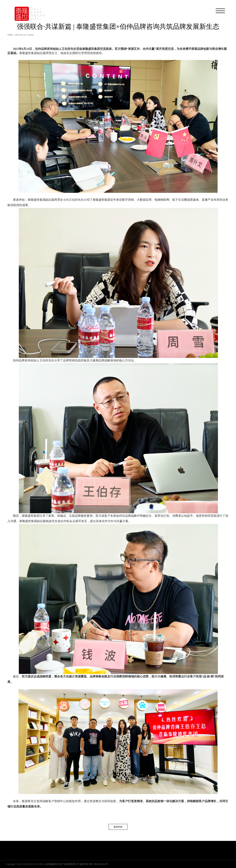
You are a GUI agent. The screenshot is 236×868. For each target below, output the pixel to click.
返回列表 (118, 827)
